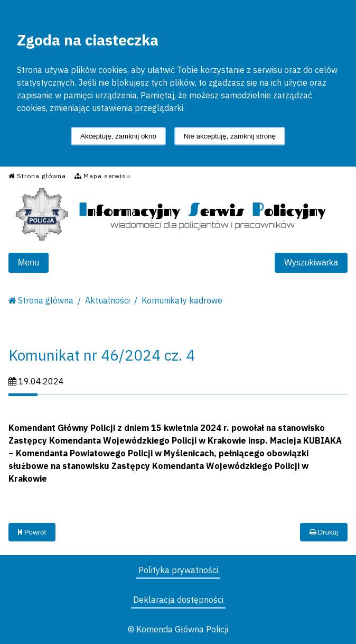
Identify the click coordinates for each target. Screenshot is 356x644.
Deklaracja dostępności (178, 600)
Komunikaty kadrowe (182, 300)
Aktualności (107, 300)
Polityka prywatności (178, 570)
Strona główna (46, 300)
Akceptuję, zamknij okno (118, 136)
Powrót (32, 532)
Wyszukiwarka (311, 263)
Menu (29, 263)
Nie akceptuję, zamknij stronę (230, 136)
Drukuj (324, 532)
